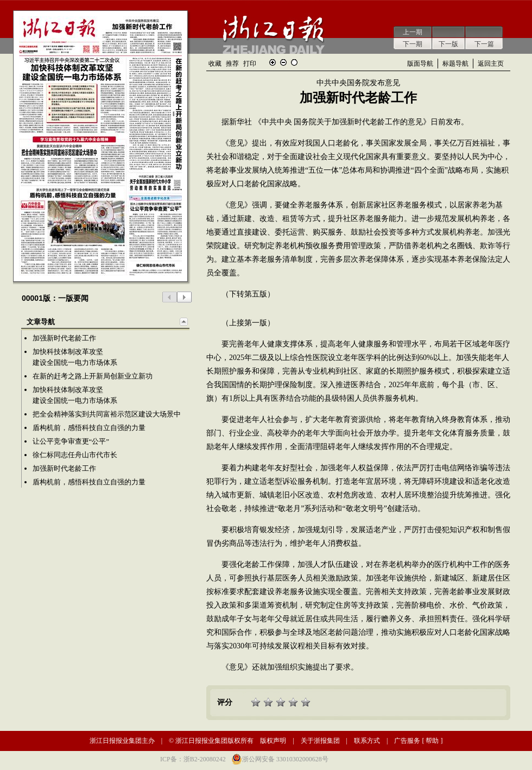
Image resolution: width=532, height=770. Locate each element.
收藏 (215, 64)
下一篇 (484, 44)
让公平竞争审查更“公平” (71, 441)
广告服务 (407, 741)
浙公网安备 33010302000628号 (285, 759)
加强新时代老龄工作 (64, 338)
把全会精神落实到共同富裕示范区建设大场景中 (107, 414)
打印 (250, 64)
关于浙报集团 (320, 741)
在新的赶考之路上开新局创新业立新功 (93, 376)
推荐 (232, 64)
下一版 (448, 44)
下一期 (413, 44)
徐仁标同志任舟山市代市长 (75, 455)
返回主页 (491, 64)
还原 (294, 62)
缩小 (283, 62)
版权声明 (273, 741)
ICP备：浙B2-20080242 (193, 759)
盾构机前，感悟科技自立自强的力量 (89, 428)
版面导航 (420, 64)
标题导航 (455, 64)
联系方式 (367, 741)
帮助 (432, 741)
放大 (273, 62)
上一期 (413, 32)
